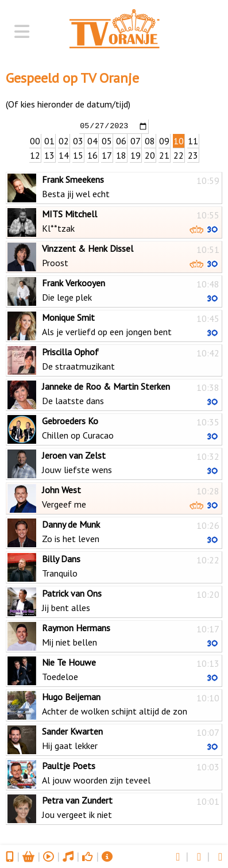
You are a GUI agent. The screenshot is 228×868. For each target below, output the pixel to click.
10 (179, 140)
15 (78, 155)
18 (121, 155)
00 (35, 140)
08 (150, 140)
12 (35, 155)
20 (150, 155)
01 (49, 140)
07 (136, 140)
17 (107, 155)
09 (164, 140)
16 (92, 155)
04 (92, 140)
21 (164, 155)
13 (49, 155)
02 (64, 140)
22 (179, 155)
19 (136, 155)
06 (121, 140)
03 (78, 140)
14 (64, 155)
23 (193, 155)
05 (107, 140)
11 (193, 140)
